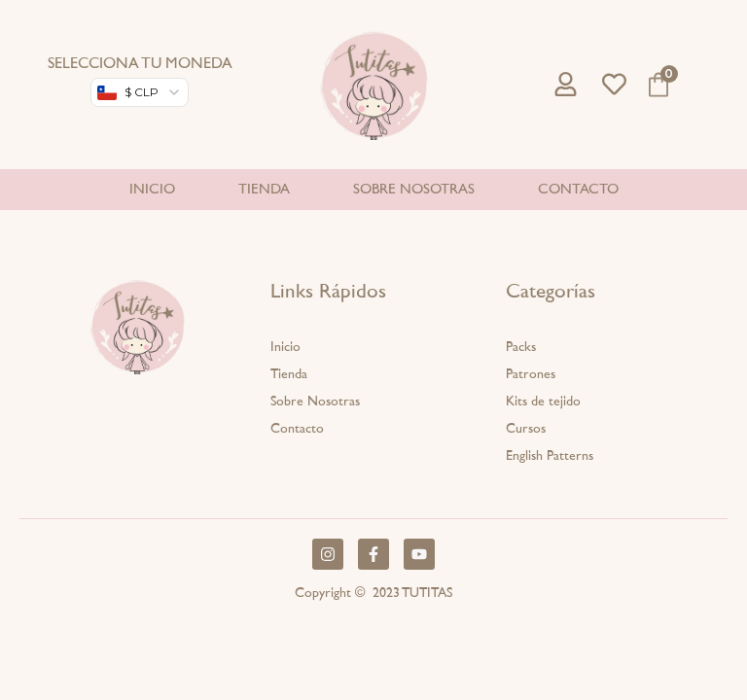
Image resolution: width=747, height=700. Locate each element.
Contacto (578, 189)
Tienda (264, 189)
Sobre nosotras (414, 189)
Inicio (152, 189)
